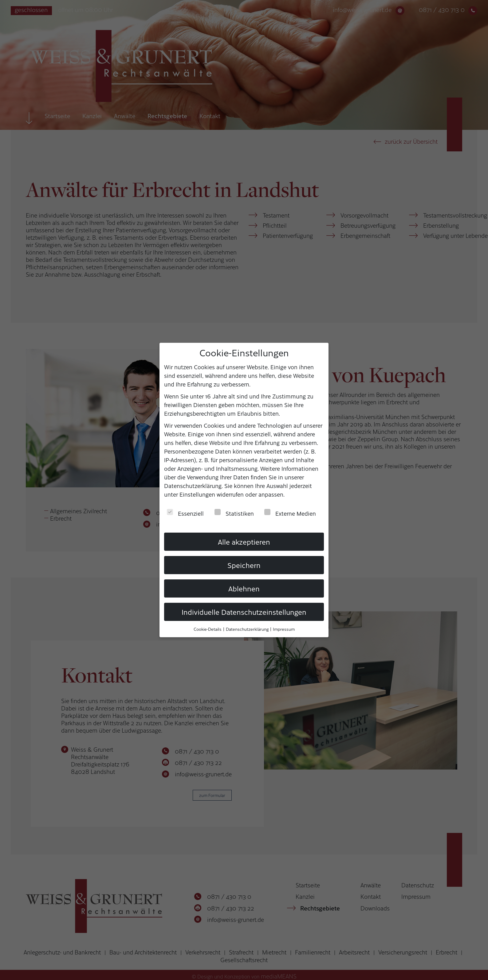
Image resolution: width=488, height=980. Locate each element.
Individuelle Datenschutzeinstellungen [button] (244, 611)
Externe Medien (290, 513)
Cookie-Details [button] (208, 629)
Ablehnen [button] (244, 588)
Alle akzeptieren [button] (244, 541)
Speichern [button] (244, 565)
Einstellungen (197, 494)
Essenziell (185, 513)
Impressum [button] (284, 629)
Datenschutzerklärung (193, 485)
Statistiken (234, 513)
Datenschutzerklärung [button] (248, 629)
